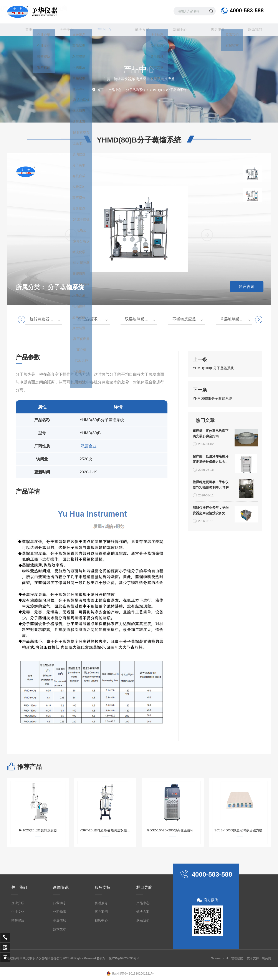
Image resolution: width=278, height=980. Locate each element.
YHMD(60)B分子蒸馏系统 (212, 423)
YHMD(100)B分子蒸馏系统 (213, 392)
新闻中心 (177, 30)
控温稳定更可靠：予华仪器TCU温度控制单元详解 (211, 532)
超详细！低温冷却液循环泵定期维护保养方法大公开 (211, 507)
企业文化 (18, 948)
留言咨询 (247, 287)
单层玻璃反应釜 (234, 319)
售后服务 (214, 30)
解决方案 (139, 30)
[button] (207, 287)
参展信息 (60, 957)
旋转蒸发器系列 (43, 319)
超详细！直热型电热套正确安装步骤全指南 (211, 481)
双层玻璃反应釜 (139, 319)
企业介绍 (18, 940)
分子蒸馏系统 (136, 90)
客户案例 (101, 948)
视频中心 (101, 957)
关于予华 (64, 30)
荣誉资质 (18, 957)
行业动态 (60, 940)
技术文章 (60, 966)
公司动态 (60, 948)
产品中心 (101, 32)
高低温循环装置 (91, 319)
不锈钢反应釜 (184, 319)
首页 (26, 30)
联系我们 (252, 30)
